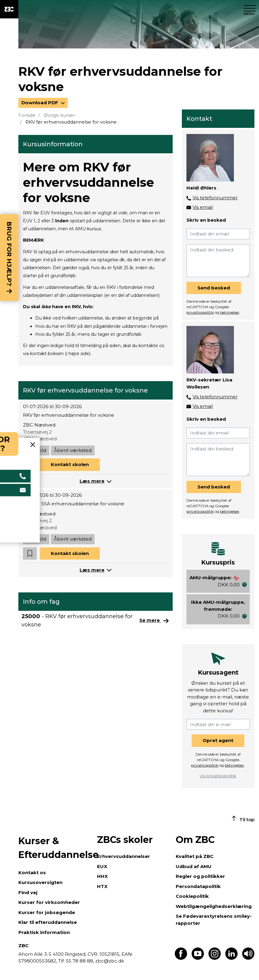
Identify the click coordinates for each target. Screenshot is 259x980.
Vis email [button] (203, 207)
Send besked (214, 288)
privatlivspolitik (200, 312)
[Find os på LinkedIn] (231, 958)
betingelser (230, 312)
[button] (30, 465)
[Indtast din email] (218, 234)
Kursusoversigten (40, 882)
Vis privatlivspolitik (218, 776)
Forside (27, 115)
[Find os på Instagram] (215, 958)
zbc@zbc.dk (110, 961)
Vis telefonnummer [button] (215, 198)
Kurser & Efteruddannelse (55, 848)
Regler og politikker (200, 876)
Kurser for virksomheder (49, 902)
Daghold (36, 450)
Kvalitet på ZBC (195, 856)
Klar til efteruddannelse (48, 922)
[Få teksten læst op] (248, 958)
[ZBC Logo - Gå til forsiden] (9, 9)
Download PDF (40, 103)
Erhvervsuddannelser (124, 856)
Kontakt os (32, 873)
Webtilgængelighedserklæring (214, 906)
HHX (102, 876)
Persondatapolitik (198, 886)
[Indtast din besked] (218, 261)
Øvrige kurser (59, 115)
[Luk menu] (250, 9)
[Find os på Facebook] (181, 958)
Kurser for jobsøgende (47, 912)
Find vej (28, 892)
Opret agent (218, 740)
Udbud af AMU (194, 866)
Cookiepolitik (192, 896)
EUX (102, 866)
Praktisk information (44, 932)
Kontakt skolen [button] (70, 464)
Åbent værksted (73, 450)
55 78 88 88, (80, 961)
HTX (102, 886)
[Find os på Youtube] (198, 958)
